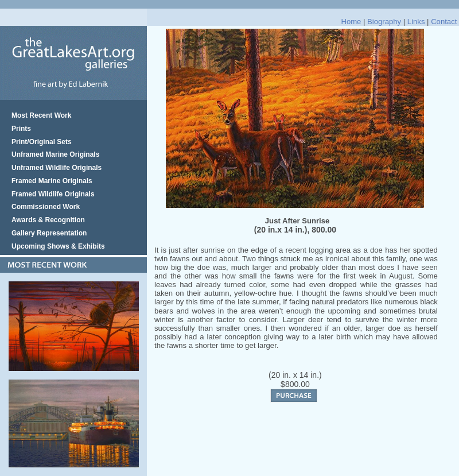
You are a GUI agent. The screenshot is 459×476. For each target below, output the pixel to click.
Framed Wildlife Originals (53, 194)
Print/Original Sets (42, 142)
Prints (21, 129)
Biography (384, 22)
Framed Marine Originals (52, 181)
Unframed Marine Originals (55, 154)
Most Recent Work (41, 115)
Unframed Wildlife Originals (57, 168)
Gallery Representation (49, 233)
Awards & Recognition (48, 220)
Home (351, 22)
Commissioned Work (46, 207)
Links (416, 22)
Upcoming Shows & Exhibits (58, 246)
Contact (444, 22)
